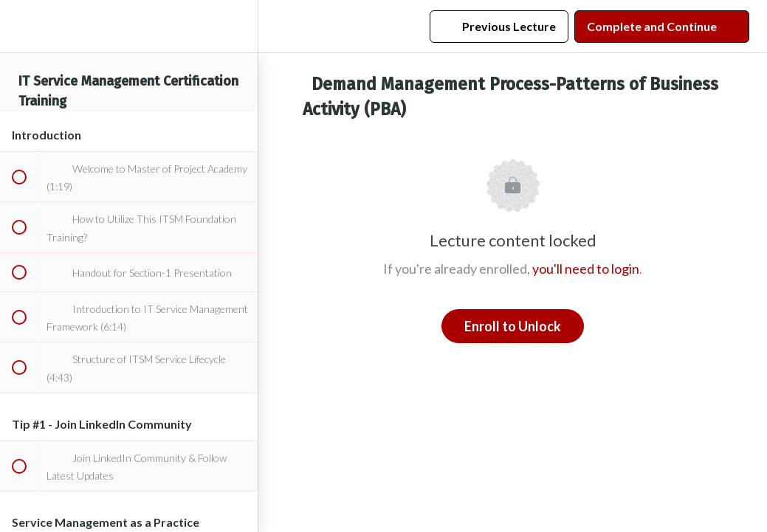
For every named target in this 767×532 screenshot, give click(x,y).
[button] (18, 26)
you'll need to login (586, 269)
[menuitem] (239, 26)
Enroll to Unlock (513, 326)
